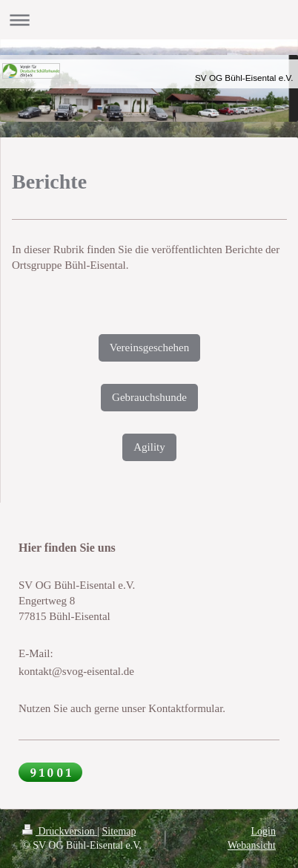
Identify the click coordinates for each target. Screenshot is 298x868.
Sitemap (119, 831)
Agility (149, 447)
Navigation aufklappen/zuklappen (149, 20)
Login (264, 831)
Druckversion (60, 831)
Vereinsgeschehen (149, 347)
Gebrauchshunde (149, 397)
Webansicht (252, 845)
